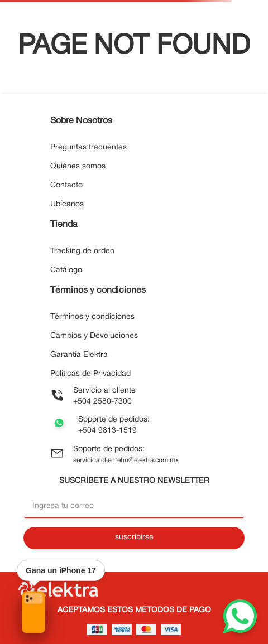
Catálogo (66, 270)
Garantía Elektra (79, 355)
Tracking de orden (82, 251)
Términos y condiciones (92, 317)
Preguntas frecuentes (88, 147)
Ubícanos (67, 204)
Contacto (66, 185)
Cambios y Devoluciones (94, 336)
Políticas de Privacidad (90, 374)
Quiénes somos (78, 166)
